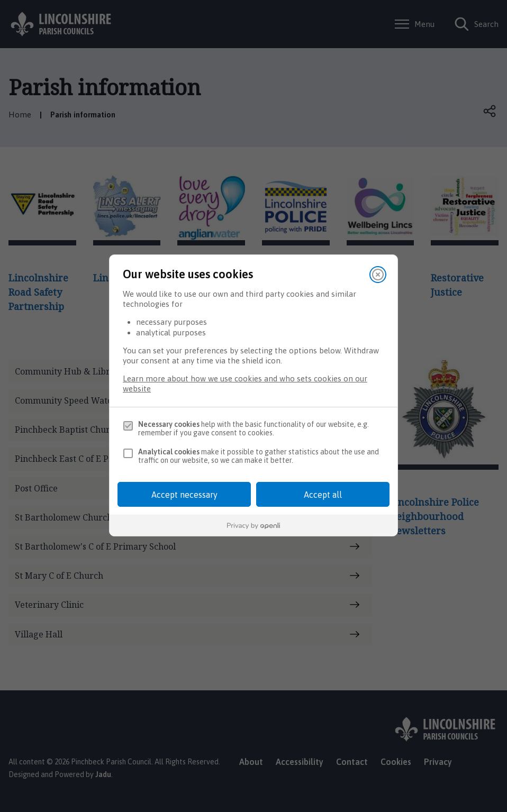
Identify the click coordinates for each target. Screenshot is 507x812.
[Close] (378, 275)
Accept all (323, 495)
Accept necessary (184, 495)
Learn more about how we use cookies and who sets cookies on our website (245, 384)
